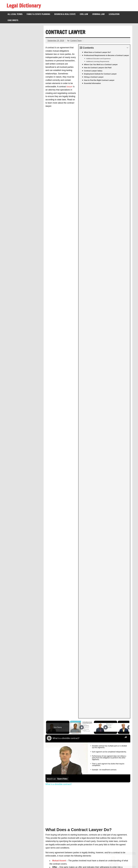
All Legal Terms (15, 14)
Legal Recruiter (16, 797)
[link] (49, 118)
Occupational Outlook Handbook (95, 522)
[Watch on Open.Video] (57, 159)
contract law (103, 294)
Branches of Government (21, 852)
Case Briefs (13, 20)
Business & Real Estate (65, 14)
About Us (45, 862)
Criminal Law (98, 14)
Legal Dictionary (24, 6)
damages (90, 289)
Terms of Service (15, 862)
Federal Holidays (17, 837)
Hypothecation (16, 779)
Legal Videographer (18, 791)
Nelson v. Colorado (18, 834)
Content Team (76, 41)
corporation (87, 598)
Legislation (114, 14)
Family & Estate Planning (38, 14)
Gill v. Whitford (16, 824)
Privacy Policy (32, 862)
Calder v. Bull (15, 776)
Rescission (14, 761)
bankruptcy (74, 505)
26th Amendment (17, 846)
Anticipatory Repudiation (20, 770)
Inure (12, 803)
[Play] (105, 107)
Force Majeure (16, 767)
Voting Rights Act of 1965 (21, 849)
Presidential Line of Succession (23, 843)
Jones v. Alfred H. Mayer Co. (22, 840)
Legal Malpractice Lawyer (21, 800)
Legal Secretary (16, 794)
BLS (128, 729)
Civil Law (84, 14)
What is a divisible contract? (66, 118)
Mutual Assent (59, 241)
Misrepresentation (17, 782)
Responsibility (116, 364)
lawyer (70, 87)
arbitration (57, 283)
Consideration (59, 257)
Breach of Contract (18, 773)
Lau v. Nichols (16, 821)
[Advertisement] (88, 187)
